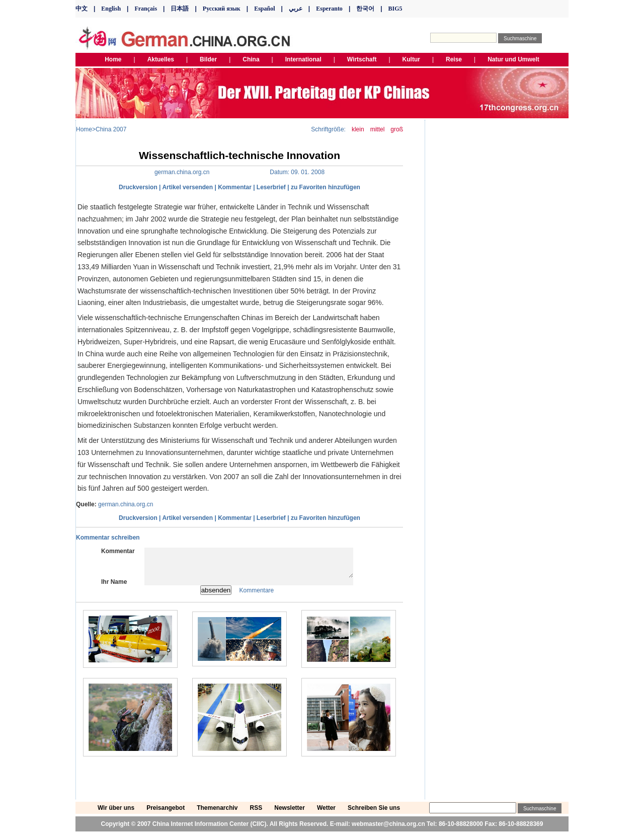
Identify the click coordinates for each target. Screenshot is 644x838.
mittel (378, 129)
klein (358, 129)
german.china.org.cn (126, 504)
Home (84, 129)
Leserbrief (271, 187)
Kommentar (235, 187)
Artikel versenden (187, 187)
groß (397, 129)
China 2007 (111, 129)
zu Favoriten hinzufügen (326, 187)
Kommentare (257, 596)
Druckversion (138, 187)
